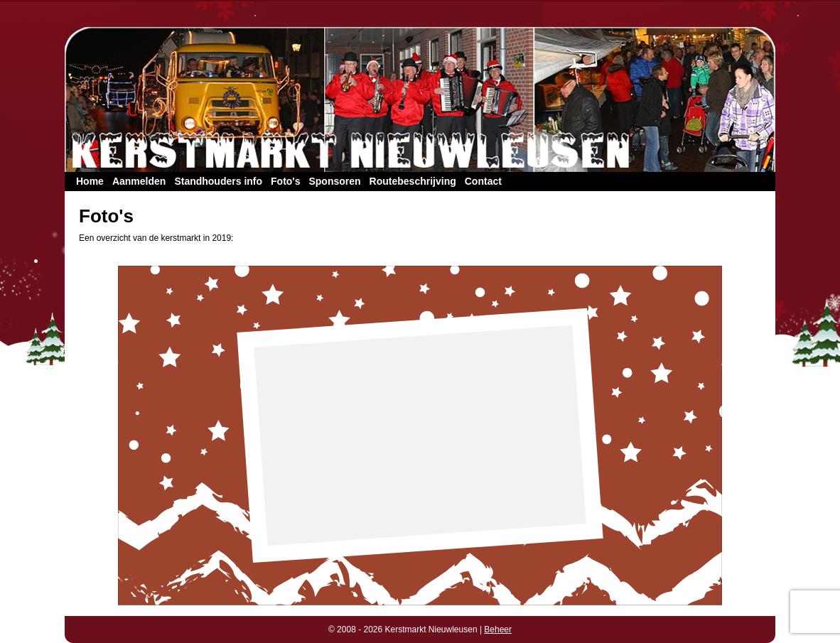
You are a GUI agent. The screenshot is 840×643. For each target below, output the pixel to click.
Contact (483, 181)
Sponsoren (334, 181)
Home (90, 181)
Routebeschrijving (413, 181)
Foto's (285, 181)
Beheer (498, 630)
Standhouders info (218, 181)
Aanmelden (139, 181)
